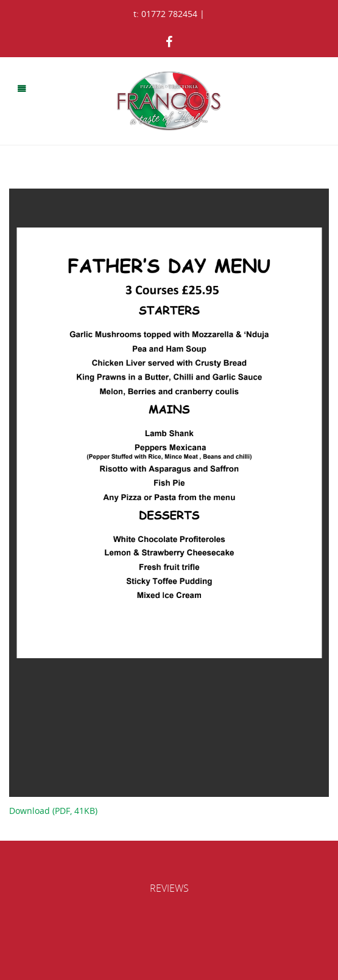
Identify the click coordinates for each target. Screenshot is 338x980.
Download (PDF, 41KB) (53, 811)
